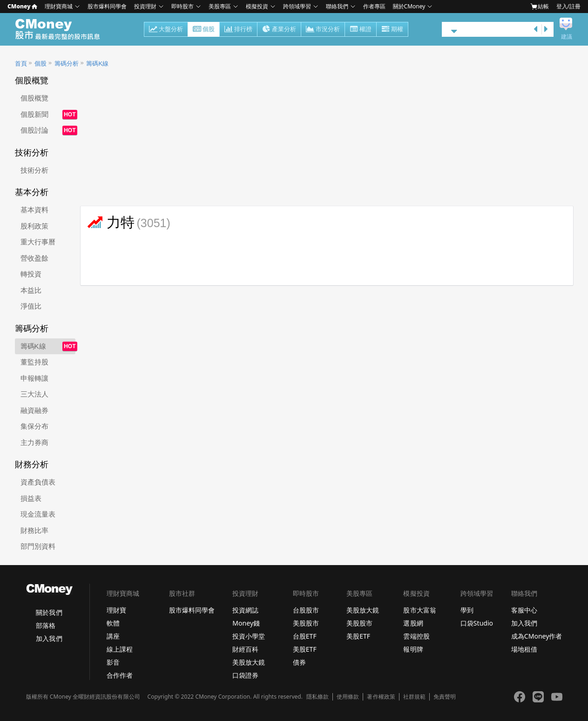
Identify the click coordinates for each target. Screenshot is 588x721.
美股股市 (306, 623)
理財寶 (116, 610)
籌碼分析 (67, 64)
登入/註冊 (568, 6)
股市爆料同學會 (107, 6)
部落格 (46, 625)
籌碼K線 (97, 64)
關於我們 (49, 612)
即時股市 (182, 6)
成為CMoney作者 (537, 636)
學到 (467, 610)
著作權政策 (381, 697)
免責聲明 (445, 697)
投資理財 (145, 6)
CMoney (22, 6)
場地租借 (524, 649)
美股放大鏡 (249, 662)
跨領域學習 (297, 6)
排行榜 (238, 30)
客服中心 (524, 610)
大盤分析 (166, 30)
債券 (299, 662)
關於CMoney (409, 6)
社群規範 (414, 697)
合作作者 (120, 675)
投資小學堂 (249, 636)
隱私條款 (318, 697)
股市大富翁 (419, 610)
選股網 (413, 623)
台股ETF (305, 636)
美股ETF (305, 649)
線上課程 (120, 649)
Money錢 (246, 623)
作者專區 (374, 6)
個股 (204, 30)
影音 (113, 662)
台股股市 (306, 610)
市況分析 (323, 30)
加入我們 (49, 638)
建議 (567, 37)
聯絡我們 (337, 6)
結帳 (540, 7)
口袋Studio (477, 623)
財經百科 (245, 649)
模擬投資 (257, 6)
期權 (392, 30)
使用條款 (348, 697)
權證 (361, 30)
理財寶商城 (59, 6)
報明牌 (413, 649)
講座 (113, 636)
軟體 (113, 623)
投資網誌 (245, 610)
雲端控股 (416, 636)
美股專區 (220, 6)
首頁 (21, 64)
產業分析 (279, 30)
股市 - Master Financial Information (63, 29)
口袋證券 (245, 675)
